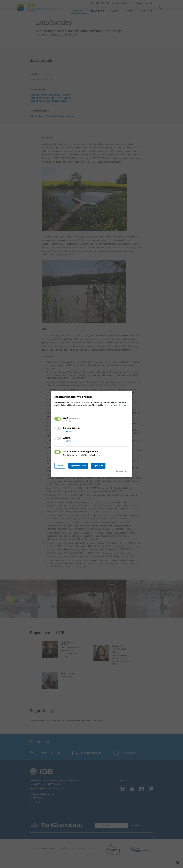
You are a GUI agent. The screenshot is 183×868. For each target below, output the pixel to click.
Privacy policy (123, 405)
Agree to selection (81, 466)
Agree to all (102, 466)
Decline (61, 466)
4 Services (68, 431)
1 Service (67, 421)
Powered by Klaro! (122, 471)
